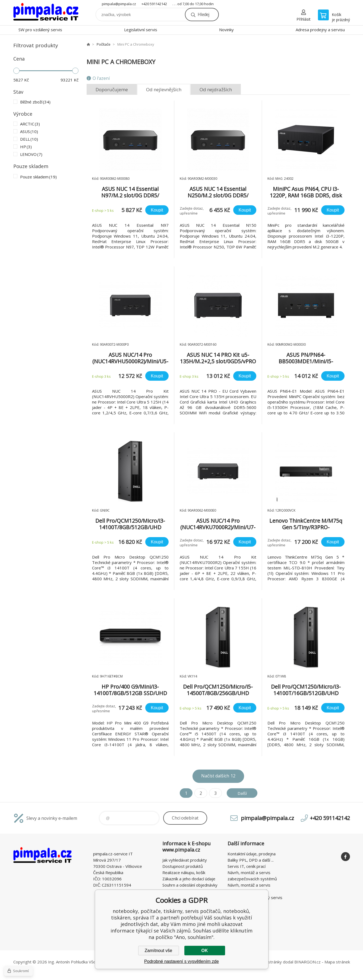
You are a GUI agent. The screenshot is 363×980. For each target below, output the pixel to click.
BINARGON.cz (307, 962)
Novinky (226, 30)
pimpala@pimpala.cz (119, 4)
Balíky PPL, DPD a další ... (251, 860)
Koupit (157, 210)
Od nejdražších (216, 89)
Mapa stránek (337, 962)
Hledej (203, 14)
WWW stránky (269, 962)
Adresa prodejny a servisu (320, 30)
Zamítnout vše (158, 951)
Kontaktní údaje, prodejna (252, 854)
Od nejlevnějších (164, 89)
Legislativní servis (141, 30)
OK (205, 951)
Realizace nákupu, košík (184, 872)
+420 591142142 (154, 4)
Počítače (104, 44)
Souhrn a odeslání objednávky (190, 885)
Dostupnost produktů (183, 866)
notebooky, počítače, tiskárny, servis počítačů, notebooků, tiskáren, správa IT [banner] (46, 13)
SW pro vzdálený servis (40, 30)
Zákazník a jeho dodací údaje (189, 879)
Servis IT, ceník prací (247, 866)
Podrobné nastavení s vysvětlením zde (181, 961)
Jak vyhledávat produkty (185, 860)
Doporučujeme (112, 89)
